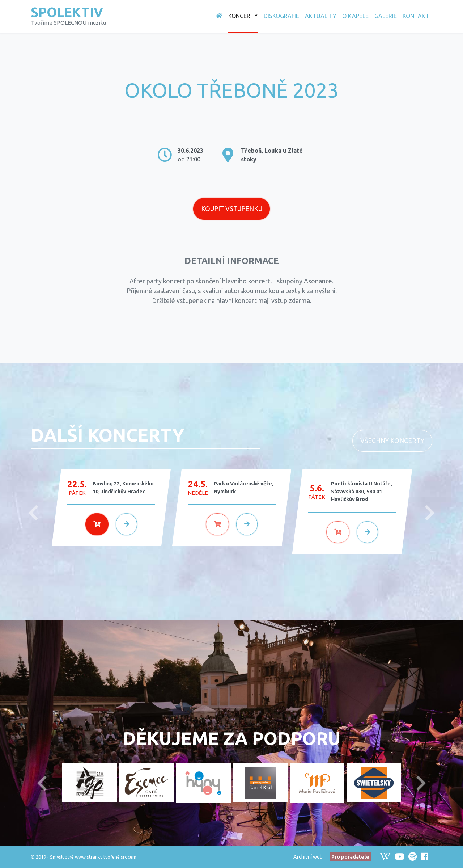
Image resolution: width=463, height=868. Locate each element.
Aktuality (321, 16)
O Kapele (355, 16)
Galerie (386, 16)
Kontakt (416, 16)
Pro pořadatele (350, 857)
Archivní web (309, 857)
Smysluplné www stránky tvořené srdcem (93, 857)
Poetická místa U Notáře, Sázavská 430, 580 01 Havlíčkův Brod (362, 492)
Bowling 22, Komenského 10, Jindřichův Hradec (123, 488)
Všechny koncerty (392, 441)
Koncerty (243, 16)
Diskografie (281, 16)
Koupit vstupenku (232, 209)
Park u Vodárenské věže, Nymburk (244, 488)
